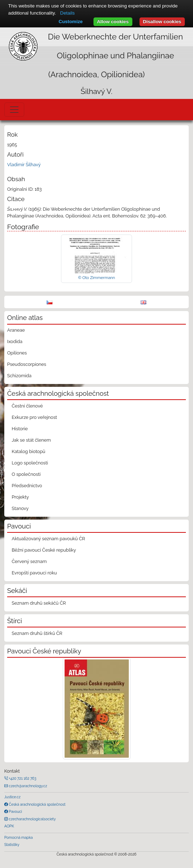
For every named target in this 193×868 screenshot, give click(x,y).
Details (68, 13)
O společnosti (26, 474)
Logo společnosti (30, 463)
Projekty (20, 497)
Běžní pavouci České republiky (44, 550)
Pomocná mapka (19, 837)
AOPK (9, 826)
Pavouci (15, 811)
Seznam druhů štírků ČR (37, 633)
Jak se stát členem (31, 440)
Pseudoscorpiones (27, 364)
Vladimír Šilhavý (24, 165)
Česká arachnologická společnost (37, 804)
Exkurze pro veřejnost (34, 417)
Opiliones (17, 353)
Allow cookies (113, 22)
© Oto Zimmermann (97, 278)
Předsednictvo (27, 486)
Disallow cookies (162, 22)
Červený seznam (29, 561)
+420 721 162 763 (22, 778)
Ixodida (15, 341)
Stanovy (20, 508)
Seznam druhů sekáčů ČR (39, 603)
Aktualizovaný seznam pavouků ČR (49, 539)
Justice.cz (12, 797)
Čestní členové (27, 406)
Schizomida (19, 376)
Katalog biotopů (29, 451)
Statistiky (12, 845)
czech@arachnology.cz (27, 786)
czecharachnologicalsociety (32, 819)
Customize (70, 22)
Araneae (16, 330)
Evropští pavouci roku (34, 573)
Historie (20, 429)
